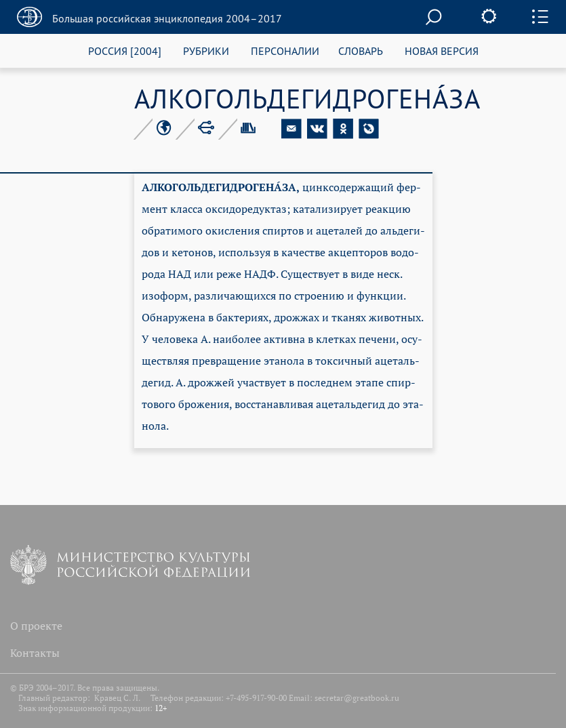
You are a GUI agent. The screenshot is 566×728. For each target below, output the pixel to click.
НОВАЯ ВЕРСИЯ (442, 50)
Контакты (35, 653)
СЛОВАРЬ (361, 50)
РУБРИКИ (206, 50)
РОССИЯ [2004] (125, 50)
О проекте (36, 626)
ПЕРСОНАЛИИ (285, 50)
